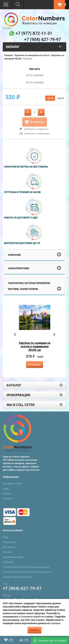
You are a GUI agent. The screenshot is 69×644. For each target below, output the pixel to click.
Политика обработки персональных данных (26, 567)
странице (55, 623)
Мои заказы (9, 547)
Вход (5, 537)
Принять (34, 630)
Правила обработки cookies (17, 577)
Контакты (8, 499)
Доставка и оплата (13, 484)
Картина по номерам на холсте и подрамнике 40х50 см (35, 347)
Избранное (8, 562)
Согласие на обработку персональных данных (27, 572)
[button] (50, 640)
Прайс (6, 489)
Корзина (7, 552)
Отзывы (7, 494)
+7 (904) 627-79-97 (22, 588)
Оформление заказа (13, 557)
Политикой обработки (33, 617)
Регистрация (9, 542)
